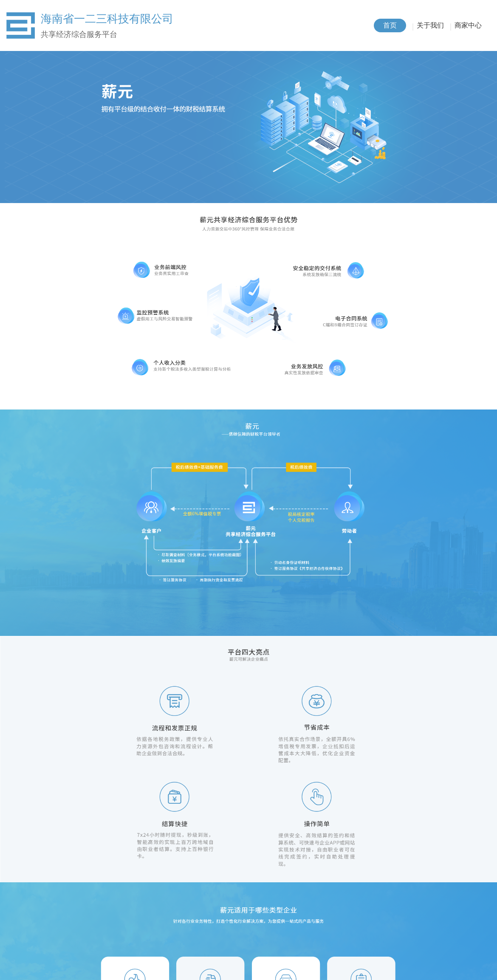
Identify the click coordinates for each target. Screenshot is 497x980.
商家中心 (468, 25)
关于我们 (430, 25)
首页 (390, 25)
